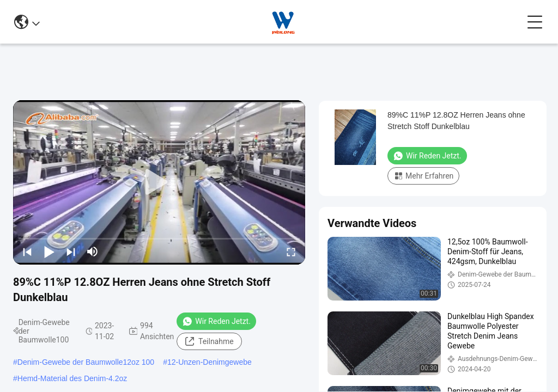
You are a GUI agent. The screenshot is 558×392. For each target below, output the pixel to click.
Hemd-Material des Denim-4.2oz (72, 378)
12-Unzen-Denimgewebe (210, 362)
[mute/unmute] (93, 252)
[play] (159, 182)
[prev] (27, 252)
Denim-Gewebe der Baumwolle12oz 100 (86, 362)
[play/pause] (49, 252)
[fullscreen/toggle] (291, 252)
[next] (71, 252)
